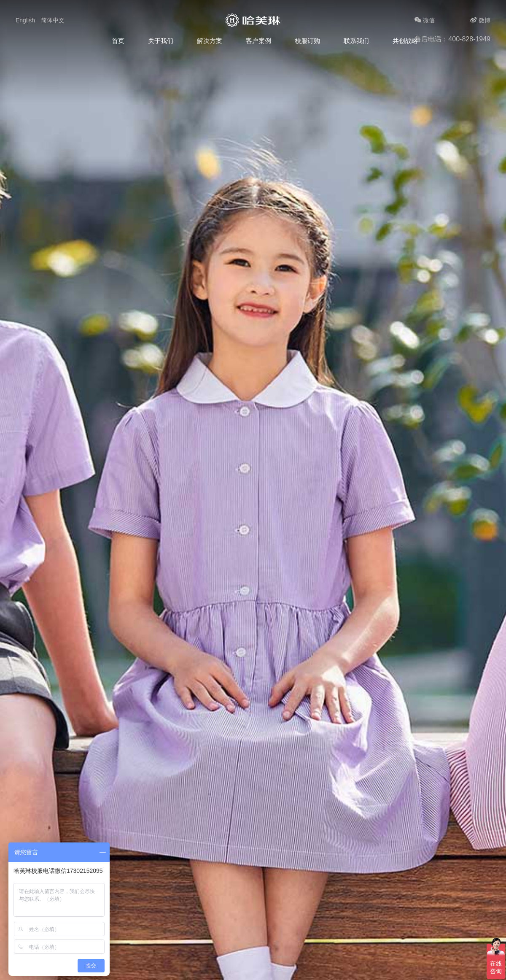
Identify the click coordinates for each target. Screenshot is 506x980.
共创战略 (405, 41)
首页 (118, 41)
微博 (480, 20)
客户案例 (258, 41)
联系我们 (356, 41)
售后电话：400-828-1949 (452, 39)
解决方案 (210, 41)
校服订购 (307, 41)
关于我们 (161, 41)
